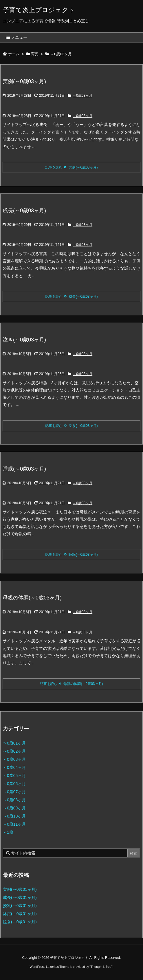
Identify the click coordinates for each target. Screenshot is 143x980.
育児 (35, 54)
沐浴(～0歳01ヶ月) (20, 914)
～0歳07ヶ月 (14, 792)
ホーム (14, 54)
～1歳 (8, 832)
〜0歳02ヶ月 (14, 751)
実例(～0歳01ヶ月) (20, 889)
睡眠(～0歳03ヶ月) (24, 469)
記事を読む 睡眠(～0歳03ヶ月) (71, 555)
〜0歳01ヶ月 (14, 743)
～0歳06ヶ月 (14, 784)
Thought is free (101, 967)
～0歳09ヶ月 (14, 808)
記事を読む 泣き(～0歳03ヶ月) (71, 426)
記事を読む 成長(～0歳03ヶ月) (71, 297)
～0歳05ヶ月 (14, 776)
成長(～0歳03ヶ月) (24, 211)
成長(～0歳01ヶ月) (20, 897)
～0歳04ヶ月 (14, 767)
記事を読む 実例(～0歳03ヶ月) (71, 167)
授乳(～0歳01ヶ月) (20, 906)
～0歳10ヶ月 (14, 816)
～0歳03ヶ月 (82, 96)
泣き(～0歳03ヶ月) (24, 340)
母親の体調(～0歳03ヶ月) (32, 598)
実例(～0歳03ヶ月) (24, 81)
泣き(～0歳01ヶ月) (20, 922)
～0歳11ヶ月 (14, 824)
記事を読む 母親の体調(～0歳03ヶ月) (71, 684)
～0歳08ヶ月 (14, 800)
